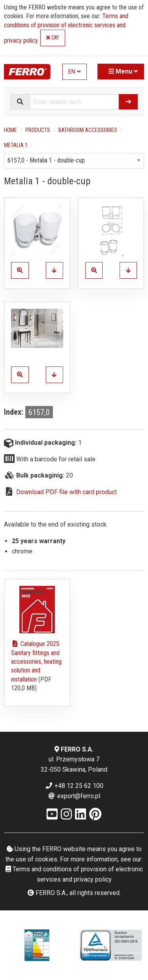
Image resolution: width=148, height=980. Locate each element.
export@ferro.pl (74, 796)
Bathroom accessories (88, 130)
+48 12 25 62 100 (74, 786)
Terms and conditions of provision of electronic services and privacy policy (66, 28)
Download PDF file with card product (67, 492)
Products (38, 130)
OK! (52, 38)
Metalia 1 (16, 145)
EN (74, 72)
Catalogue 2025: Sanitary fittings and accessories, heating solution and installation (36, 662)
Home (10, 130)
